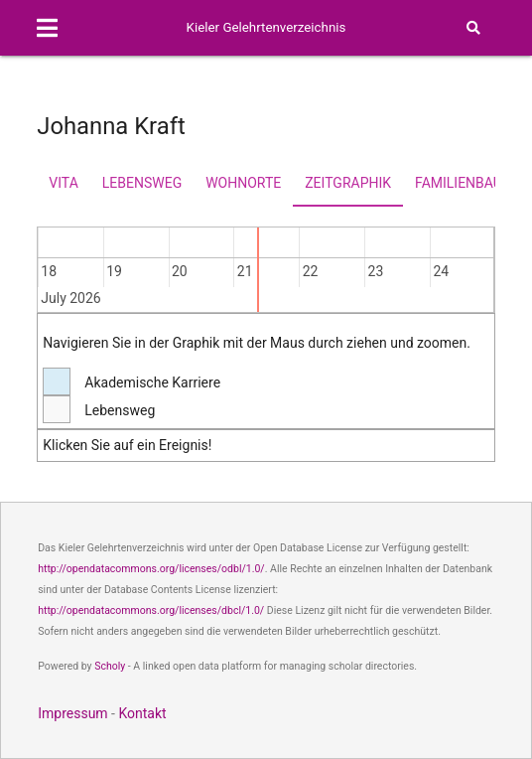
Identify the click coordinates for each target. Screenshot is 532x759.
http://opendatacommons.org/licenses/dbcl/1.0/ (151, 610)
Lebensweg (142, 183)
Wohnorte (243, 183)
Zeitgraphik (348, 183)
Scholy (110, 666)
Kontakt (142, 713)
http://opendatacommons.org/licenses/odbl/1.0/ (151, 569)
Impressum (72, 713)
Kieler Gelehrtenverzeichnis (266, 27)
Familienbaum (465, 183)
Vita (63, 183)
